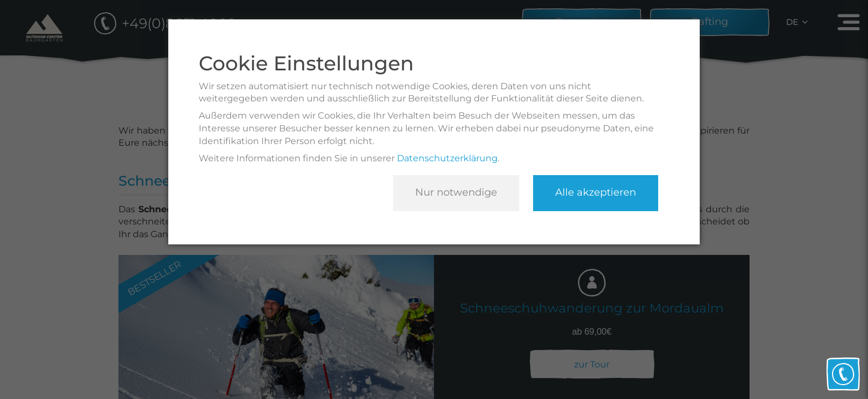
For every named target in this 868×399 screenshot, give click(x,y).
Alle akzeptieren (596, 192)
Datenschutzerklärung (447, 158)
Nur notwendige (456, 192)
